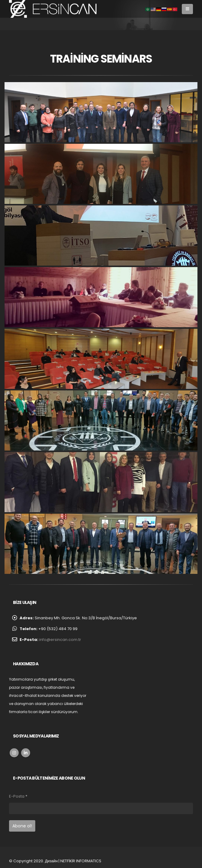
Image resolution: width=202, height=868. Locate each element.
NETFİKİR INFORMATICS (81, 861)
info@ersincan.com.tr (60, 640)
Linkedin (26, 753)
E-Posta (18, 796)
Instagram (14, 753)
